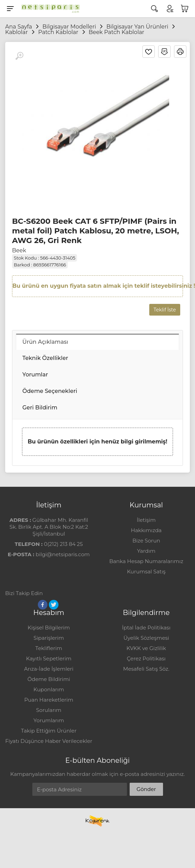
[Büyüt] (19, 56)
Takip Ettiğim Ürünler (49, 731)
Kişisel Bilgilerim (49, 628)
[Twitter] (54, 605)
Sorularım (49, 710)
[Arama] (154, 9)
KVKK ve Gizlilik (146, 648)
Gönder (146, 789)
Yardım (146, 551)
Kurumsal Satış (146, 572)
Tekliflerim (49, 648)
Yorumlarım (49, 720)
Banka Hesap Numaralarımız (146, 561)
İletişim (146, 520)
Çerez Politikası (146, 658)
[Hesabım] (170, 9)
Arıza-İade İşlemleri (49, 669)
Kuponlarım (49, 689)
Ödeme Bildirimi (49, 679)
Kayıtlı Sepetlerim (49, 658)
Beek (19, 250)
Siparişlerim (49, 638)
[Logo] (49, 9)
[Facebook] (43, 605)
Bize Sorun (146, 541)
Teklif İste (165, 310)
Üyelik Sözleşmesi (146, 638)
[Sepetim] (185, 9)
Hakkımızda (146, 530)
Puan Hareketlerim (49, 700)
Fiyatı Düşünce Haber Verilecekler (49, 741)
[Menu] (10, 9)
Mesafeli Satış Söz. (146, 669)
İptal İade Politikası (146, 628)
